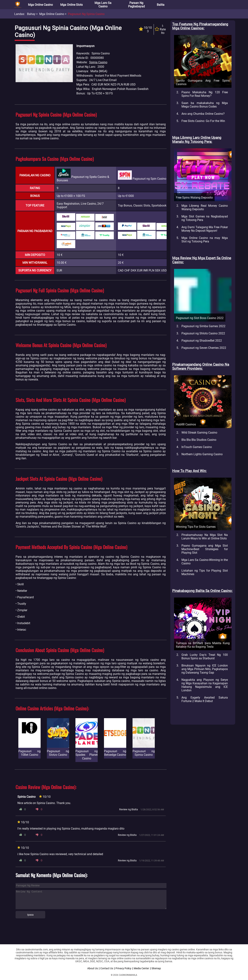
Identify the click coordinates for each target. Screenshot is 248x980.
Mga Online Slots (71, 5)
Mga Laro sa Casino (103, 5)
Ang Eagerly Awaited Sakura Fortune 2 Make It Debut (205, 699)
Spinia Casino (98, 62)
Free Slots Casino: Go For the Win (203, 121)
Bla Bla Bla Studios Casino (199, 440)
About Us (93, 968)
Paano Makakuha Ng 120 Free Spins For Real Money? (205, 94)
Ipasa (30, 915)
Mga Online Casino (40, 5)
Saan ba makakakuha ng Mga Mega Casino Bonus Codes (205, 105)
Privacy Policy (123, 968)
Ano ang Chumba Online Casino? (203, 114)
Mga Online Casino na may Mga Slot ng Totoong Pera (205, 240)
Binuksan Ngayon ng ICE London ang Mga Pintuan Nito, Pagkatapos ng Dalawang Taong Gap (205, 669)
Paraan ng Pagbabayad (136, 5)
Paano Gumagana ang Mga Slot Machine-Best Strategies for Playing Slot (205, 549)
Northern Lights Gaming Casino (202, 454)
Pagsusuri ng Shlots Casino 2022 (203, 333)
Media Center (141, 968)
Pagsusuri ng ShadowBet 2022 (202, 341)
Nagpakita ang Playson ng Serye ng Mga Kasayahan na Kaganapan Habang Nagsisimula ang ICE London (205, 685)
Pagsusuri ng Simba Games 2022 (203, 326)
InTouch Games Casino (197, 447)
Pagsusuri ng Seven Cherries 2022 (204, 348)
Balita (161, 5)
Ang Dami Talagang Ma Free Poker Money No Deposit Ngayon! (205, 229)
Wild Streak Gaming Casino (199, 433)
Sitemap (156, 968)
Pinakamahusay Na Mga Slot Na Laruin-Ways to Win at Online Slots (205, 537)
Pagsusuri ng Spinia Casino (86, 14)
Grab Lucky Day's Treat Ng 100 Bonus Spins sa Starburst (205, 657)
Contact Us (107, 968)
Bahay (31, 14)
